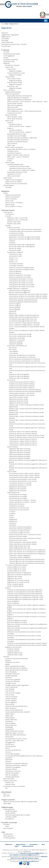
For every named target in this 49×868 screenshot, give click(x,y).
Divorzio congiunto (15, 304)
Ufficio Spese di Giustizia (15, 119)
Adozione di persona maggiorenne (20, 290)
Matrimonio (13, 311)
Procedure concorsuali (9, 823)
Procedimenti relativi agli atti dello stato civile (23, 319)
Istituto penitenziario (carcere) (14, 731)
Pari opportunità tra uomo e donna (16, 739)
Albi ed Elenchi (6, 792)
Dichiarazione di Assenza (17, 504)
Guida (7, 826)
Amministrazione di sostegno (18, 494)
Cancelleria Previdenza (14, 153)
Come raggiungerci (9, 56)
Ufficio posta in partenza (15, 109)
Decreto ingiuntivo (11, 700)
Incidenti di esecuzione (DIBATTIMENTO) (22, 386)
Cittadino (8, 226)
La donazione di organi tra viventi (19, 531)
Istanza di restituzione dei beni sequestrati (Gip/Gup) (25, 390)
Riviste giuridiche (8, 836)
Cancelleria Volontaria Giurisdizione (18, 140)
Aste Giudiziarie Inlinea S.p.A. (30, 861)
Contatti (6, 58)
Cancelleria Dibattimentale (15, 164)
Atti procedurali (8, 828)
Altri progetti (7, 803)
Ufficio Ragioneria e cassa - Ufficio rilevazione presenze (24, 111)
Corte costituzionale (11, 687)
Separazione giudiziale (16, 342)
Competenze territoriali (10, 60)
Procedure (7, 824)
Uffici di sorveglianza (12, 775)
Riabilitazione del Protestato (18, 487)
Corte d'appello (10, 689)
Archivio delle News (7, 42)
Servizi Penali (11, 380)
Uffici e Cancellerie (9, 90)
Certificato (8, 678)
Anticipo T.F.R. (13, 258)
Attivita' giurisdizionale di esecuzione (16, 670)
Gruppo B (10, 128)
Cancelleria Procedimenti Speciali (17, 142)
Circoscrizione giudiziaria (13, 679)
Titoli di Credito (12, 472)
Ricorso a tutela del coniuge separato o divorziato (24, 323)
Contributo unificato (13, 649)
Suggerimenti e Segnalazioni (10, 35)
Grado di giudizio (10, 723)
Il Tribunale (5, 50)
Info (6, 788)
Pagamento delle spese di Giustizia (20, 449)
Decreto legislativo (11, 702)
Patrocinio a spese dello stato (14, 741)
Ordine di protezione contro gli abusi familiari (23, 542)
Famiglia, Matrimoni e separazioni (18, 288)
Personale (8, 187)
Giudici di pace (8, 178)
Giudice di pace (10, 714)
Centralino (10, 159)
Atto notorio (13, 348)
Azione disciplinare (11, 672)
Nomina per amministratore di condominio (22, 355)
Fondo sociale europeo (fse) (14, 710)
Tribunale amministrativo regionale (16, 765)
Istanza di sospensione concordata (20, 275)
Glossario (6, 657)
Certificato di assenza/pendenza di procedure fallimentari (25, 590)
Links (3, 832)
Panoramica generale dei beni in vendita (18, 815)
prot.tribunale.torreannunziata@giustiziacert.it (24, 855)
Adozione (8, 660)
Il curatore (12, 512)
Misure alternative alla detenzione (16, 735)
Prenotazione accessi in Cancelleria (14, 786)
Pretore (8, 748)
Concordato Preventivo (16, 264)
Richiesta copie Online (14, 222)
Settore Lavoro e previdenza (14, 147)
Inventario (12, 241)
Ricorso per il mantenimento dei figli (20, 334)
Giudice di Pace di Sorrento (14, 182)
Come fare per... (8, 212)
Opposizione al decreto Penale (18, 397)
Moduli (5, 193)
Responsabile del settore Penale (17, 172)
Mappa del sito (6, 37)
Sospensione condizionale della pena (17, 763)
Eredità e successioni (14, 227)
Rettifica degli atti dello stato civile (20, 546)
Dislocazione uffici (9, 61)
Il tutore (11, 515)
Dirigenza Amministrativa (13, 92)
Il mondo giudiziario (9, 838)
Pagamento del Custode (15, 576)
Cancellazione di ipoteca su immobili (20, 483)
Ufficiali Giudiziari (9, 185)
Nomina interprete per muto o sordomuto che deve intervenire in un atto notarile (25, 535)
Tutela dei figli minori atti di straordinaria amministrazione (27, 559)
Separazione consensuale (17, 338)
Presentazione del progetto (12, 54)
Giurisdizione (9, 721)
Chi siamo (6, 52)
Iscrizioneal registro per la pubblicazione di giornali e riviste (25, 596)
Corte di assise (10, 695)
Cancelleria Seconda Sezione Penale (20, 168)
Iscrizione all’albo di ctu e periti (16, 567)
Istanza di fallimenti (13, 601)
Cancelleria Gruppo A (15, 124)
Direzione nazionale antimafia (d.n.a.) (17, 706)
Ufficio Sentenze (12, 143)
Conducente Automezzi (14, 113)
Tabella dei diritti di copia (15, 653)
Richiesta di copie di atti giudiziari (19, 374)
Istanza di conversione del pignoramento (22, 267)
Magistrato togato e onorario (14, 733)
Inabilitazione (13, 519)
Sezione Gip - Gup (13, 86)
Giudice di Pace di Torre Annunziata (16, 184)
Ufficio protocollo (13, 107)
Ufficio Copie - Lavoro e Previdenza (18, 157)
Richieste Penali (10, 784)
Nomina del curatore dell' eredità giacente (22, 245)
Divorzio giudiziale (15, 308)
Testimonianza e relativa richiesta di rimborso (23, 439)
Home (7, 24)
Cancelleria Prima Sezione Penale (19, 166)
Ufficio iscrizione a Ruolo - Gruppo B (20, 132)
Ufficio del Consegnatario (15, 105)
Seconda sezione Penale (15, 82)
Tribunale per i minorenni (13, 771)
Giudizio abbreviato (11, 720)
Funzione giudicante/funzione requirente (18, 712)
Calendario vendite (11, 817)
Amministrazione (28, 846)
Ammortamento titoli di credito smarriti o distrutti (24, 473)
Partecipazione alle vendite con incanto (21, 279)
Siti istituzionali (8, 834)
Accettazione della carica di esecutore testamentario (25, 229)
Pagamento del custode (15, 578)
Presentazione (10, 214)
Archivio (10, 161)
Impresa (8, 588)
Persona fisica (10, 744)
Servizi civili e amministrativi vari (17, 346)
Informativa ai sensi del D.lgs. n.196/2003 (14, 44)
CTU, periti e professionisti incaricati (16, 565)
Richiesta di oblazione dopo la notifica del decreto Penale (27, 435)
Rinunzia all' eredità (15, 248)
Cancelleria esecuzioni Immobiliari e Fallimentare (22, 138)
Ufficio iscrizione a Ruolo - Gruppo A (20, 126)
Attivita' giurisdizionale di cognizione (16, 668)
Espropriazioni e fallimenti (15, 252)
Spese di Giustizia (12, 447)
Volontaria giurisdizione (12, 777)
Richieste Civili (10, 782)
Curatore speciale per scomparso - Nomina (22, 500)
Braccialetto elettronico (12, 674)
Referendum (9, 760)
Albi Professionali (9, 779)
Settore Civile (9, 67)
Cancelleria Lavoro (13, 151)
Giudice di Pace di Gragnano (14, 180)
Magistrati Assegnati (15, 71)
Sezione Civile (11, 69)
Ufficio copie (11, 145)
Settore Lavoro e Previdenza (14, 203)
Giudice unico (9, 716)
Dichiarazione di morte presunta (19, 508)
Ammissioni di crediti (15, 254)
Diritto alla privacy (11, 708)
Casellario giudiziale (11, 676)
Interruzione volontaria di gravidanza (20, 527)
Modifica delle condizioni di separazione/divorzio (24, 315)
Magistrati (6, 63)
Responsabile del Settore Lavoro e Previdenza (21, 149)
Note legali (5, 40)
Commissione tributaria (12, 681)
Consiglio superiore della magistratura (17, 685)
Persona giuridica (11, 746)
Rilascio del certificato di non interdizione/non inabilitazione (27, 550)
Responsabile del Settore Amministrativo (20, 96)
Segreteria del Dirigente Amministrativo (19, 100)
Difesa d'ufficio (10, 704)
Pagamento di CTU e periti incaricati (18, 580)
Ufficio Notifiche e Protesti (13, 206)
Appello (8, 664)
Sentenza (8, 762)
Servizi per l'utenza (8, 210)
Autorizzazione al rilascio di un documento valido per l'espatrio (28, 294)
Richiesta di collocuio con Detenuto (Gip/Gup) (23, 432)
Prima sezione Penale (14, 79)
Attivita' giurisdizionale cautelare (15, 666)
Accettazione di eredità (16, 233)
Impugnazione (10, 729)
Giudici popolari (10, 718)
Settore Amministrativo (12, 94)
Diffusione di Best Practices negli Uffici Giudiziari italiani (20, 802)
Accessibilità (5, 39)
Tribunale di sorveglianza (13, 767)
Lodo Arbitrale (13, 351)
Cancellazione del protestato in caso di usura (23, 479)
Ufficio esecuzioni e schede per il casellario (22, 170)
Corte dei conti (10, 691)
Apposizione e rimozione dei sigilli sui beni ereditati (25, 237)
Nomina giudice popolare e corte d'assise (22, 393)
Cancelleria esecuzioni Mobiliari (17, 136)
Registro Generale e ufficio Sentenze (18, 155)
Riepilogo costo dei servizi (13, 647)
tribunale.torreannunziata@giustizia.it (32, 853)
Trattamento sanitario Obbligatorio (20, 556)
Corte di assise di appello (13, 693)
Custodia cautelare (11, 699)
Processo (8, 752)
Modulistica (5, 191)
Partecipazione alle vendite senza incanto (22, 285)
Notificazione (9, 737)
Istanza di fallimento (15, 271)
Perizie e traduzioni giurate (15, 584)
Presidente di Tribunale (12, 65)
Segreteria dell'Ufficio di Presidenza (18, 98)
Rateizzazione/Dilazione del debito (20, 454)
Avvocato (8, 216)
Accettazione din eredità (16, 235)
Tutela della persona (13, 493)
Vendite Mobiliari (10, 813)
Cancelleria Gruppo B (16, 130)
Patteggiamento (10, 742)
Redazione (5, 33)
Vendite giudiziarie (9, 809)
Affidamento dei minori (12, 662)
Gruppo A (10, 123)
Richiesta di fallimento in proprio (17, 620)
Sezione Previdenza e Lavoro (16, 73)
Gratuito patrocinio (11, 725)
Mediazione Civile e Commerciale (17, 218)
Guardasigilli (9, 727)
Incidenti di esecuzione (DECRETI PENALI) (22, 382)
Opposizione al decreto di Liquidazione (19, 573)
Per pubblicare (10, 819)
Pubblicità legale (7, 807)
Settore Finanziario (11, 115)
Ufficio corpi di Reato (14, 176)
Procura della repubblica (13, 754)
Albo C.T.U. (7, 794)
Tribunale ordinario (11, 769)
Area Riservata (6, 46)
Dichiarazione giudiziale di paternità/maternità (23, 300)
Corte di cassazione (11, 697)
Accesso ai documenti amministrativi (17, 659)
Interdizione (13, 523)
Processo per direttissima (13, 750)
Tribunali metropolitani (12, 773)
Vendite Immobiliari (11, 811)
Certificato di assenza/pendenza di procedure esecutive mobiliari (27, 643)
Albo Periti (6, 796)
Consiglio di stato (11, 683)
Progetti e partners (8, 800)
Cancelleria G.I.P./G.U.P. (14, 174)
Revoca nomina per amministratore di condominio (25, 359)
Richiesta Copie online (10, 781)
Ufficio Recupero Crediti (14, 117)
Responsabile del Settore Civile (17, 134)
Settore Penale (10, 77)
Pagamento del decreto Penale (19, 401)
